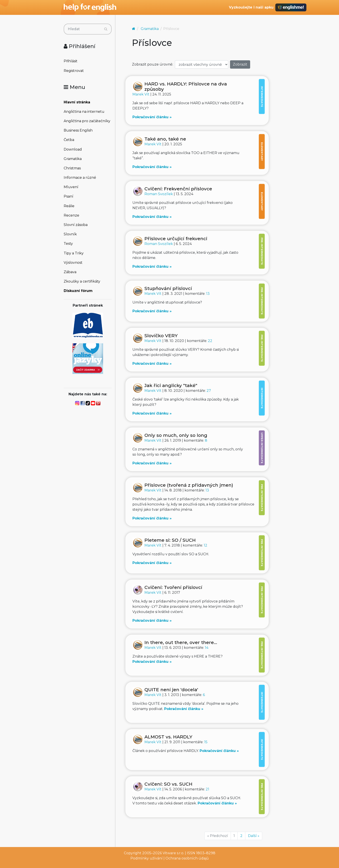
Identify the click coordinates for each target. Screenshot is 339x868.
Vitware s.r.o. (173, 853)
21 (207, 789)
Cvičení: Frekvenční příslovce (178, 189)
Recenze (71, 215)
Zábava (70, 272)
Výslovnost (73, 263)
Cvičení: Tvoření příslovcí (173, 587)
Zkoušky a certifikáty (82, 281)
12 (206, 545)
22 (210, 341)
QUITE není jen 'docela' (171, 690)
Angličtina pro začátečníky (87, 121)
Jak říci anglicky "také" (171, 385)
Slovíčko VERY (161, 336)
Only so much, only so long (176, 435)
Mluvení (71, 187)
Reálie (69, 206)
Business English (78, 130)
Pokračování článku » (152, 117)
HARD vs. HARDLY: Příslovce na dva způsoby (186, 86)
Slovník (70, 234)
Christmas (72, 168)
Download (73, 149)
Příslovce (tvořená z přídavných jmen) (189, 485)
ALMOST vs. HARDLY (168, 737)
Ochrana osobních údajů (187, 858)
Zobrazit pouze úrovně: (153, 64)
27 (209, 391)
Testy (68, 244)
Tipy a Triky (74, 253)
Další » (254, 836)
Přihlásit (71, 61)
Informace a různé (80, 178)
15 (206, 742)
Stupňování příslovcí (168, 288)
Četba (69, 140)
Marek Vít (141, 94)
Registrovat (74, 71)
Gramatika (73, 159)
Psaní (69, 196)
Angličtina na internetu (84, 112)
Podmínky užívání (147, 858)
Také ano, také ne (165, 139)
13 (208, 294)
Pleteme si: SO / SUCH (170, 540)
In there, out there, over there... (181, 642)
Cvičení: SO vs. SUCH (168, 784)
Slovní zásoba (76, 225)
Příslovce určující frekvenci (176, 239)
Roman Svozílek (159, 194)
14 (207, 648)
